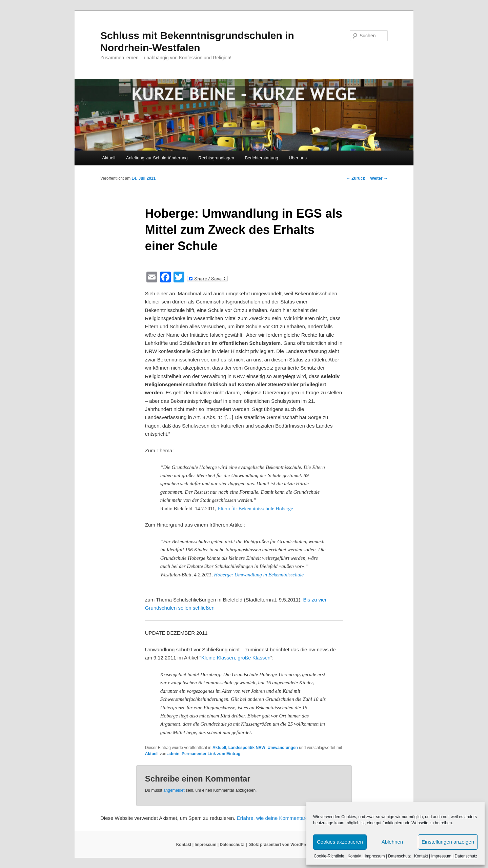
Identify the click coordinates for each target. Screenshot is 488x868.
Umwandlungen (283, 748)
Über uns (298, 158)
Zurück (356, 178)
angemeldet (174, 790)
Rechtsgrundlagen (216, 158)
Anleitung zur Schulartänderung (157, 158)
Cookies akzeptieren (340, 842)
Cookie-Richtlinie (329, 856)
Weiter (379, 178)
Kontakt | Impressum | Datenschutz (379, 856)
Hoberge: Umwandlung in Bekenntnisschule (259, 575)
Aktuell (109, 158)
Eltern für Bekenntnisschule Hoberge (255, 509)
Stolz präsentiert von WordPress (280, 845)
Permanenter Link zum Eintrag (211, 754)
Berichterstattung (261, 158)
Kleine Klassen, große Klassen (236, 658)
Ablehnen (392, 842)
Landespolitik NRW (247, 748)
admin (173, 754)
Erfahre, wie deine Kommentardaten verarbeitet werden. (300, 818)
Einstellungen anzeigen (448, 842)
